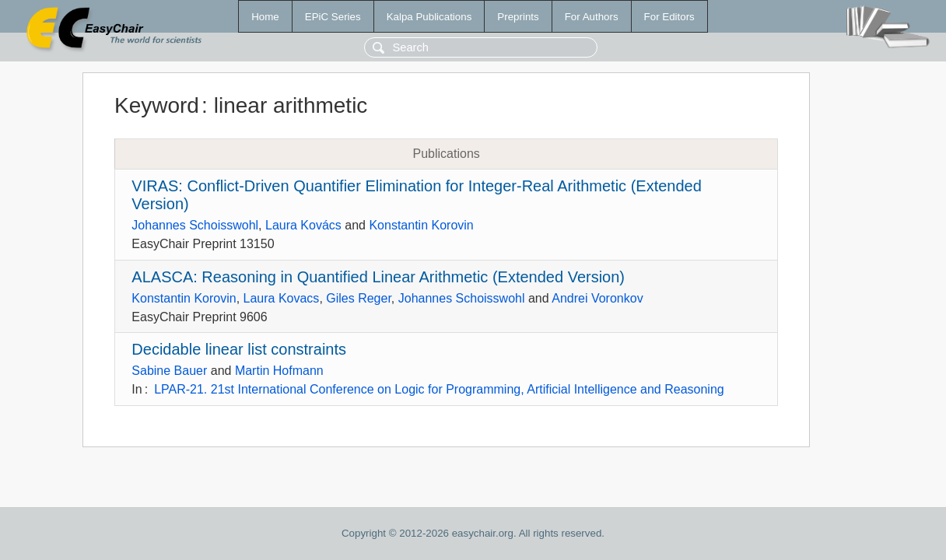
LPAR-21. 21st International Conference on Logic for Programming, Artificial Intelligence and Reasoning (439, 389)
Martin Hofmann (279, 371)
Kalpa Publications (429, 17)
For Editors (669, 17)
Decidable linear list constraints (239, 349)
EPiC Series (333, 17)
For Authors (592, 17)
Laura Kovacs (282, 298)
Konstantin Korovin (421, 225)
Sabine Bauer (169, 371)
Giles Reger (359, 298)
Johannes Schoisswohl (195, 225)
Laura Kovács (303, 225)
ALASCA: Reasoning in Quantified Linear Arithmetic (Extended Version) (378, 277)
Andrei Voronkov (597, 298)
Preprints (518, 17)
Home (265, 17)
